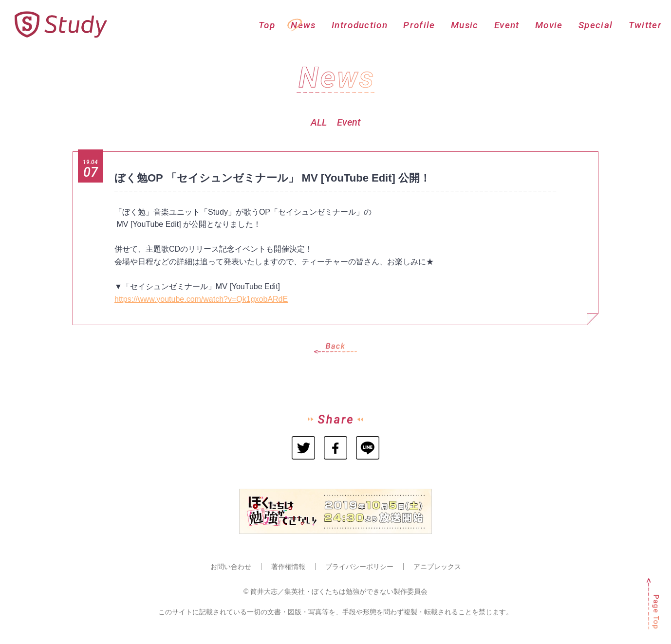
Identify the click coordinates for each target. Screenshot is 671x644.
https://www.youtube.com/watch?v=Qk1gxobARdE (201, 299)
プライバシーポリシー (359, 567)
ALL (319, 122)
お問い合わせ (231, 567)
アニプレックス (437, 567)
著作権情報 (288, 567)
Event (349, 122)
